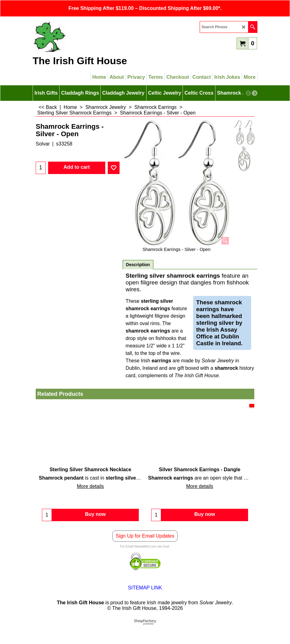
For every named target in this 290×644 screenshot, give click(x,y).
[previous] (248, 93)
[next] (255, 93)
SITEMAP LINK (145, 591)
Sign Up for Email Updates (145, 539)
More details (90, 486)
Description (138, 265)
